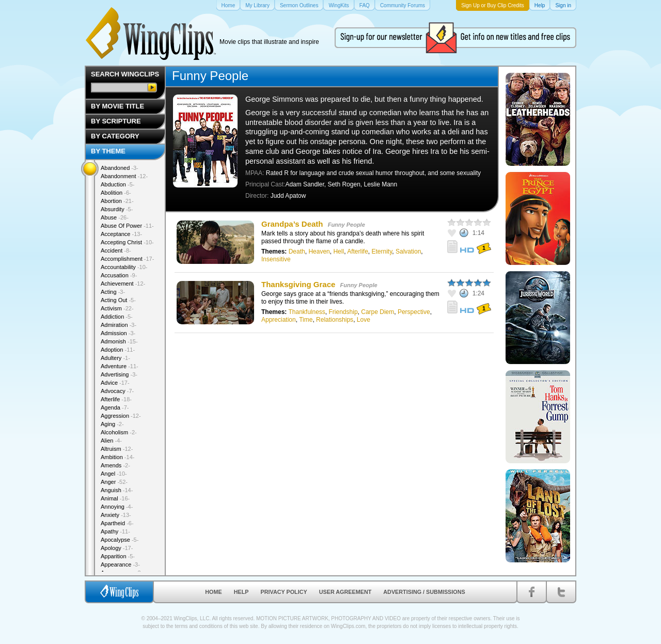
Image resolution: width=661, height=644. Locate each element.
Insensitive (276, 259)
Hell (339, 252)
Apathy (115, 531)
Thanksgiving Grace (298, 284)
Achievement (123, 284)
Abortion (117, 201)
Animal (115, 498)
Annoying (117, 507)
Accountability (124, 267)
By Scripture (116, 121)
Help (241, 592)
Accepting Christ (127, 242)
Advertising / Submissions (424, 592)
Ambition (117, 457)
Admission (118, 333)
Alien (111, 441)
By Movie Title (117, 106)
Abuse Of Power (127, 226)
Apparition (118, 556)
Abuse (115, 217)
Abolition (116, 193)
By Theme (108, 151)
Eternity (382, 252)
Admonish (119, 341)
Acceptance (121, 234)
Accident (116, 250)
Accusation (119, 275)
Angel (114, 474)
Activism (117, 308)
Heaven (319, 252)
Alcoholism (119, 432)
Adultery (115, 358)
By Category (115, 136)
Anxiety (116, 515)
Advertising (119, 374)
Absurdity (117, 209)
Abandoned (120, 168)
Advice (115, 383)
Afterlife (358, 252)
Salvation (408, 252)
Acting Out (118, 300)
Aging (112, 424)
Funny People (347, 225)
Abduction (117, 184)
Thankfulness (306, 312)
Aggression (121, 416)
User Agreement (345, 592)
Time (306, 320)
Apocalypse (120, 540)
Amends (115, 465)
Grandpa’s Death (292, 224)
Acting (113, 292)
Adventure (120, 366)
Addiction (117, 317)
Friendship (343, 312)
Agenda (115, 407)
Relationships (335, 320)
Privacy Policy (284, 592)
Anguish (117, 490)
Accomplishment (127, 259)
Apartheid (117, 523)
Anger (114, 482)
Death (297, 252)
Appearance (120, 564)
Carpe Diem (377, 312)
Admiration (119, 325)
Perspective (414, 312)
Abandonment (124, 176)
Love (364, 320)
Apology (117, 548)
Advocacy (117, 391)
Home (213, 592)
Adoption (118, 350)
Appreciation (279, 320)
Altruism (117, 449)
